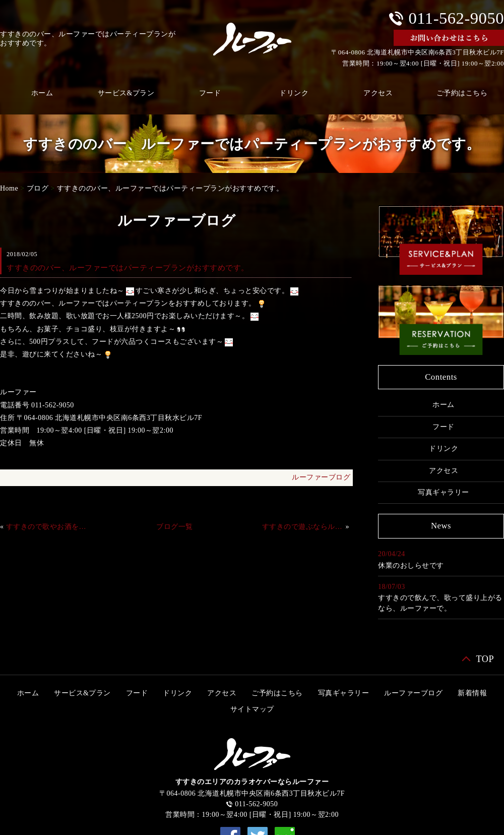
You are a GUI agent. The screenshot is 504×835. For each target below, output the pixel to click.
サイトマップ (252, 709)
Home (9, 188)
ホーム (444, 405)
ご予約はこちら (277, 693)
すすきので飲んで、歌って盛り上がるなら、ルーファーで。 (440, 603)
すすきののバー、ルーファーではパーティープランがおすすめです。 (170, 188)
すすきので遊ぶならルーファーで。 (303, 527)
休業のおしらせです (411, 565)
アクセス (378, 93)
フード (210, 93)
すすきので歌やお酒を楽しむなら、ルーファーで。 (47, 527)
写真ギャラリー (444, 492)
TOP (485, 659)
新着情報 (472, 693)
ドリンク (294, 93)
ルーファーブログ (321, 477)
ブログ (38, 188)
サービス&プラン (126, 93)
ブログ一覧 (175, 527)
